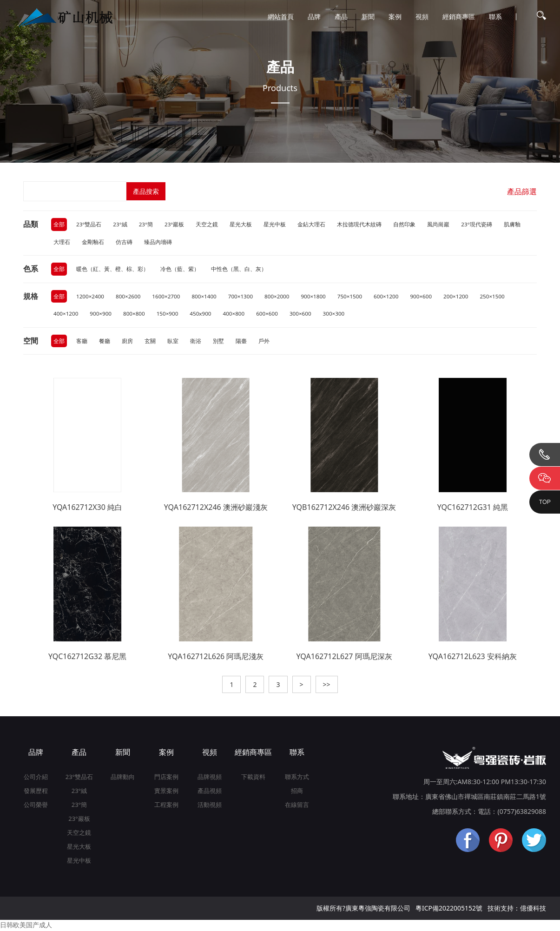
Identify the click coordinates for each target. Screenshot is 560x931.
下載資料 (253, 778)
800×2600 (129, 297)
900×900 (102, 314)
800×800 (136, 314)
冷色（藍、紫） (180, 269)
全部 (59, 224)
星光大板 (242, 224)
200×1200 (464, 297)
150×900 (170, 314)
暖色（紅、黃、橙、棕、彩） (112, 269)
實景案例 (166, 792)
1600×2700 (168, 297)
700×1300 (244, 297)
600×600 (271, 314)
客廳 (82, 342)
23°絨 (121, 224)
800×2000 (281, 297)
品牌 (314, 17)
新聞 (368, 17)
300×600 (305, 314)
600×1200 (392, 297)
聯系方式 (297, 778)
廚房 (127, 342)
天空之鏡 (208, 224)
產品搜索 (146, 191)
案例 (395, 17)
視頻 (422, 17)
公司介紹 (36, 778)
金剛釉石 (93, 242)
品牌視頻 (210, 778)
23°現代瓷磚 (478, 224)
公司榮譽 (36, 806)
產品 (341, 17)
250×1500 (501, 297)
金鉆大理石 (313, 224)
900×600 (428, 297)
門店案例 (166, 778)
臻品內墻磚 (158, 242)
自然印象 (406, 224)
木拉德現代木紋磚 (361, 224)
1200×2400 (91, 297)
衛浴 (196, 342)
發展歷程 (36, 792)
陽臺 (241, 342)
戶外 (264, 342)
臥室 (173, 342)
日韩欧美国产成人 (26, 926)
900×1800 (318, 297)
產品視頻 (210, 792)
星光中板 (276, 224)
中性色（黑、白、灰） (239, 269)
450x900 (204, 314)
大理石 (62, 242)
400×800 (237, 314)
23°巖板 (175, 224)
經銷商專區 (459, 17)
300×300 (339, 314)
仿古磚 (124, 242)
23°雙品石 (89, 224)
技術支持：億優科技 (517, 909)
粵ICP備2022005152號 (449, 909)
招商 (297, 792)
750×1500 (355, 297)
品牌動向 (123, 778)
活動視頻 (210, 806)
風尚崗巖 (440, 224)
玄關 (150, 342)
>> (327, 686)
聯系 (495, 17)
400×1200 (66, 314)
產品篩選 (522, 191)
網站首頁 (281, 17)
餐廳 (105, 342)
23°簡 (147, 224)
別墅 (218, 342)
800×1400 (207, 297)
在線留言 (297, 806)
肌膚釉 (513, 224)
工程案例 (166, 806)
